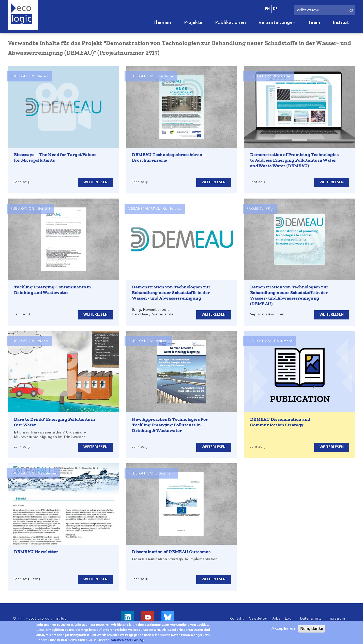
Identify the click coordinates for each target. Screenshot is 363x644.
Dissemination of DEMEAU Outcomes (171, 552)
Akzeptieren (283, 630)
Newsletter (258, 619)
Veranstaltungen (277, 23)
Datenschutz (311, 619)
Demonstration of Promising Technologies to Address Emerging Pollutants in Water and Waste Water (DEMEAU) (294, 160)
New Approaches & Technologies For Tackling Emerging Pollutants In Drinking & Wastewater (170, 425)
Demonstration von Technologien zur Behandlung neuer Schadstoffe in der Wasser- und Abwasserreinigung (171, 292)
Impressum (336, 619)
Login (290, 619)
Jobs (276, 619)
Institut (341, 23)
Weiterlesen (95, 182)
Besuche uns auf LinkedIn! (128, 617)
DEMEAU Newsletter (36, 552)
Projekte (193, 23)
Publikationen (230, 23)
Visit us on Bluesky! (168, 617)
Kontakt (237, 619)
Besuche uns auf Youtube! (148, 617)
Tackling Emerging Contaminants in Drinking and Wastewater (52, 290)
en (268, 9)
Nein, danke (312, 630)
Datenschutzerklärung (126, 641)
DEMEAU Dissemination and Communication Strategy (280, 422)
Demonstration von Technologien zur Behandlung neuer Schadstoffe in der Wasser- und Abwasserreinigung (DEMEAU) (289, 295)
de (275, 9)
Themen (162, 23)
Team (314, 23)
